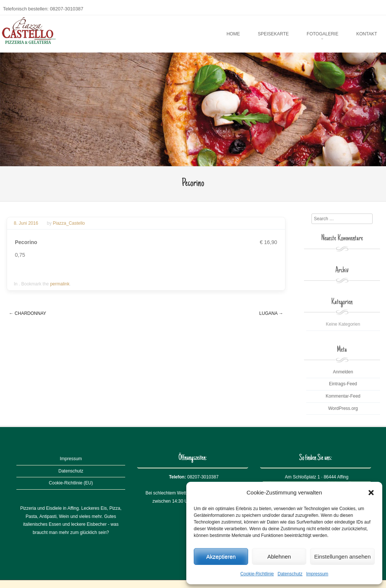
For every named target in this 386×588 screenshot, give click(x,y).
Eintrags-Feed (343, 384)
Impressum (317, 574)
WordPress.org (343, 408)
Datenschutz (290, 574)
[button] (371, 493)
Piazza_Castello (69, 223)
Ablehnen (279, 557)
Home (233, 34)
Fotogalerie (322, 34)
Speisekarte (273, 34)
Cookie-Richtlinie (257, 574)
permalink (60, 284)
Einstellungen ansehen (342, 557)
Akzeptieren (221, 557)
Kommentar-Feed (343, 396)
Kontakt (367, 34)
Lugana (271, 313)
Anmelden (343, 372)
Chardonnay (28, 313)
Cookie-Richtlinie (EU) (71, 483)
